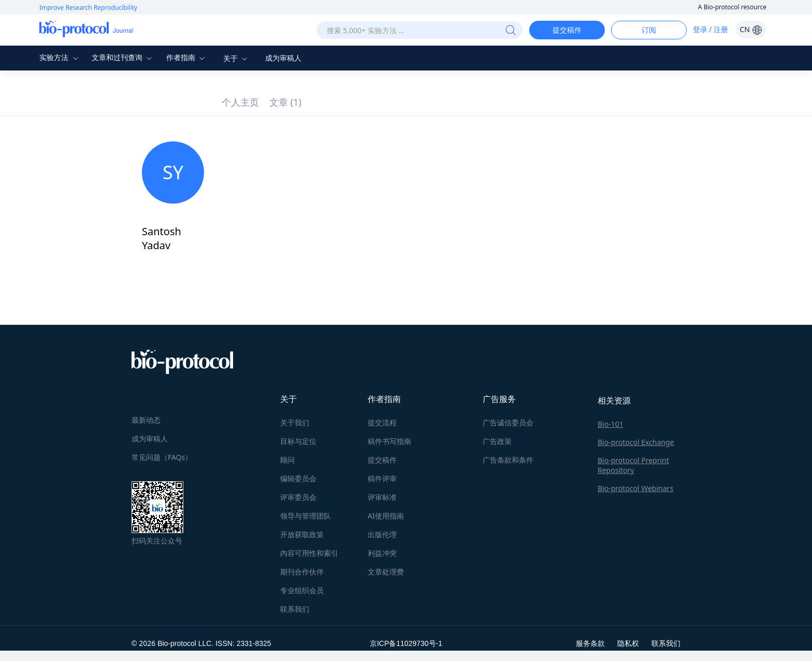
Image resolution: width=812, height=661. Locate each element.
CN (751, 29)
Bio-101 (611, 424)
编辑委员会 (298, 478)
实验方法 (60, 57)
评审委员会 (298, 497)
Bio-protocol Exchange (636, 442)
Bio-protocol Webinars (635, 488)
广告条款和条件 (508, 460)
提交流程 (382, 422)
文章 (285, 102)
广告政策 (497, 441)
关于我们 (295, 422)
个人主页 (240, 102)
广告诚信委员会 (508, 422)
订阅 (649, 30)
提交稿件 (567, 30)
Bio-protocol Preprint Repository (633, 465)
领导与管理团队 (306, 516)
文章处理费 (386, 572)
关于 (237, 58)
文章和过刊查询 (123, 57)
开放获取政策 (302, 534)
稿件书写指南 (389, 441)
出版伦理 (382, 534)
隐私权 (628, 643)
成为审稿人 (283, 58)
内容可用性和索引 (309, 553)
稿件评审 (382, 478)
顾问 (287, 460)
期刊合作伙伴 (302, 572)
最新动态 (146, 420)
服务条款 (590, 643)
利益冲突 (382, 553)
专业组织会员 (302, 590)
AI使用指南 (386, 516)
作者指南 (187, 57)
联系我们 (295, 609)
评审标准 (382, 497)
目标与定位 (298, 441)
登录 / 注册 (711, 29)
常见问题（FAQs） (162, 457)
